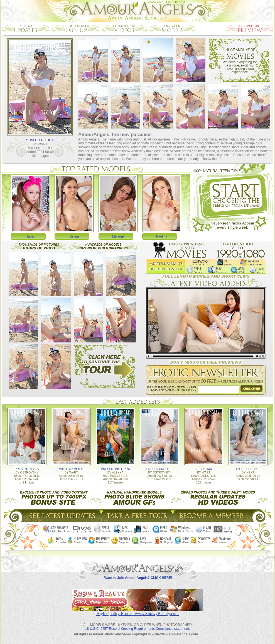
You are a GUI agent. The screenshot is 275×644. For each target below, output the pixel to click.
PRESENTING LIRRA (116, 469)
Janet (30, 236)
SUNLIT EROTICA (40, 140)
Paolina (162, 236)
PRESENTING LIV (27, 469)
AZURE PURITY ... (248, 469)
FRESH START (204, 469)
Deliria (74, 236)
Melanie (118, 236)
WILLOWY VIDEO (71, 469)
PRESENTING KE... (160, 469)
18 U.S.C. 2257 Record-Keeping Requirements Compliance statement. (137, 629)
